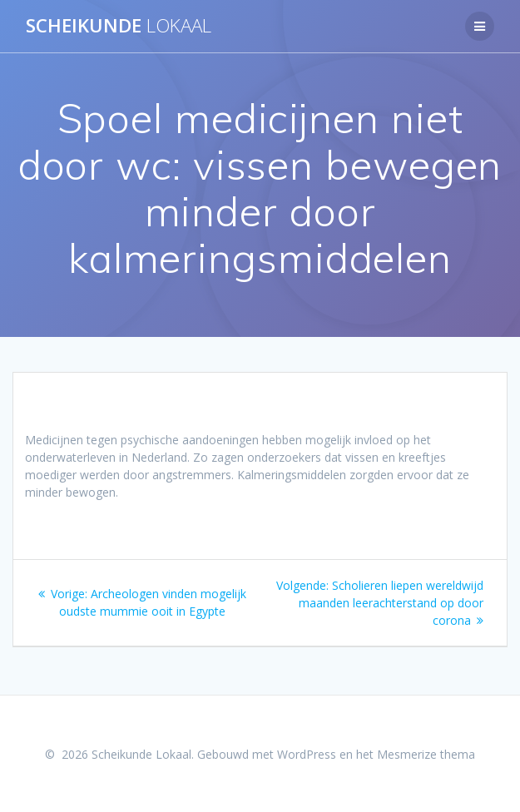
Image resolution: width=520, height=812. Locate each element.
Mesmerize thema (426, 754)
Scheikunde (119, 26)
